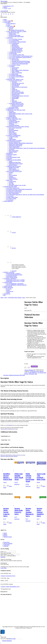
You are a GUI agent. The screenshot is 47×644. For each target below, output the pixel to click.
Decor (10, 174)
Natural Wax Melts (13, 123)
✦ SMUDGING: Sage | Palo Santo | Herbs (16, 110)
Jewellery (11, 173)
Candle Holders (12, 139)
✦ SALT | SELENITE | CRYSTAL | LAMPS (16, 31)
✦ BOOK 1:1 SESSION (9, 272)
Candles (11, 138)
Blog (4, 295)
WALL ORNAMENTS (14, 170)
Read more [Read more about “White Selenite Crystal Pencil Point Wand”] (28, 486)
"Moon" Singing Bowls (14, 147)
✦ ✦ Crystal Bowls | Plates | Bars (16, 55)
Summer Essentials (13, 179)
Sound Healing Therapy (11, 276)
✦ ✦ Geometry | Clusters (15, 65)
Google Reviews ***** (9, 6)
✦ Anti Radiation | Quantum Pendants (17, 42)
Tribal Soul (14, 101)
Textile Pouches (13, 181)
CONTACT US (7, 294)
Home (2, 298)
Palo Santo (11, 111)
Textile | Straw (9, 180)
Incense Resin (12, 115)
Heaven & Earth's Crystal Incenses (19, 87)
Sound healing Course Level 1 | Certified (15, 280)
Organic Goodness (16, 91)
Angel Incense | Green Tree (18, 83)
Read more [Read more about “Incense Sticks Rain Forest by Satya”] (17, 519)
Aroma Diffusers (13, 120)
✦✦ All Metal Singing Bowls (13, 188)
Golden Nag (14, 89)
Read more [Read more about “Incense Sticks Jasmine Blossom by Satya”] (28, 521)
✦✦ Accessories (10, 196)
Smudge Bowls (12, 116)
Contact (5, 533)
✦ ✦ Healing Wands (14, 74)
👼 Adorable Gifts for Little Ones (17, 30)
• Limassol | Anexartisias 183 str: (8, 576)
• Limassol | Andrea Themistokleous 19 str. (10, 587)
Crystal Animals (15, 68)
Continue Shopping (29, 370)
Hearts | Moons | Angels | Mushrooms (20, 70)
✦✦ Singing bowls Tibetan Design (14, 191)
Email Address (4, 554)
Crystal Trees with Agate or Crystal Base (21, 62)
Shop (6, 298)
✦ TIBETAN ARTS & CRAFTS (13, 166)
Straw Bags (11, 184)
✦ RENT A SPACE (8, 286)
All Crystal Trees (16, 60)
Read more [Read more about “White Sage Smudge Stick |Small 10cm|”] (17, 484)
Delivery (5, 7)
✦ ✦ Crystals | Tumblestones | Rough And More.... (20, 57)
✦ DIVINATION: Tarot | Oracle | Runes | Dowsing (18, 127)
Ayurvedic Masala (16, 84)
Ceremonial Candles (13, 137)
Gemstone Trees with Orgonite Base (20, 64)
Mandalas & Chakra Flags (15, 162)
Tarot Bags (11, 129)
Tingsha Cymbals (13, 152)
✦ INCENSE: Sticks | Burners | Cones (15, 79)
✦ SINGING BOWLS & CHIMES (14, 141)
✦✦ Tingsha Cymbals (11, 199)
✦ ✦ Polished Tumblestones (15, 75)
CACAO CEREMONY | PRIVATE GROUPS (16, 285)
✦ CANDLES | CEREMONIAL (13, 135)
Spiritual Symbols (13, 165)
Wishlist (8, 293)
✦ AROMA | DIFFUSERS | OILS (14, 119)
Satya (13, 100)
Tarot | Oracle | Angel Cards (15, 128)
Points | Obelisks (15, 71)
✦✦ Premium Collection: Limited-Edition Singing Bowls (19, 189)
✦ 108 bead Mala (13, 53)
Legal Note (6, 546)
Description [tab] (6, 375)
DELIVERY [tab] (22, 375)
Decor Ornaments (13, 175)
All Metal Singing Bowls (15, 142)
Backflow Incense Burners (18, 105)
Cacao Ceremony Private (12, 277)
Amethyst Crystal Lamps (15, 35)
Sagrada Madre (15, 98)
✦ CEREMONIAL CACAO (12, 109)
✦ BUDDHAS (9, 153)
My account (9, 289)
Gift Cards (11, 27)
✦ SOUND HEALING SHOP (10, 187)
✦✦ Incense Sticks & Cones (15, 81)
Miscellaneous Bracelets (17, 51)
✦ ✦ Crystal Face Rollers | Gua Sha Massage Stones (21, 56)
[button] (4, 4)
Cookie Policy (7, 545)
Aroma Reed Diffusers (14, 125)
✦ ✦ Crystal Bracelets (14, 43)
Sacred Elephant (15, 97)
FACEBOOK (10, 425)
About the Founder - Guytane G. (13, 273)
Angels (11, 161)
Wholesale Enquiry (8, 537)
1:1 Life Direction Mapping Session (14, 275)
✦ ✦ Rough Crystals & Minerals (16, 77)
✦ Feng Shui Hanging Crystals (13, 157)
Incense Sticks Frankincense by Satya (9, 429)
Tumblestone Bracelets (17, 49)
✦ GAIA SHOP (7, 22)
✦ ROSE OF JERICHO (11, 118)
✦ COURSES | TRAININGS (10, 279)
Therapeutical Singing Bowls (15, 146)
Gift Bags (11, 183)
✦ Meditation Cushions (11, 155)
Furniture (11, 176)
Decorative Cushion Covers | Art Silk (17, 185)
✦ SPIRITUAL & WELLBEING (14, 160)
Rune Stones (12, 132)
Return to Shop (12, 639)
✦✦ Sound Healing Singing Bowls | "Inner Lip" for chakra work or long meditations (25, 195)
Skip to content (4, 1)
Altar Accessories (13, 134)
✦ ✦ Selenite (12, 78)
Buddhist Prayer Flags (14, 168)
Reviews (5, 536)
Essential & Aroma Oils (14, 121)
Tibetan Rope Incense (17, 102)
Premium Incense (16, 95)
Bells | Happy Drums (14, 151)
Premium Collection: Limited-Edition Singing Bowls (21, 143)
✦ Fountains (9, 156)
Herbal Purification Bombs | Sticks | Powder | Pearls (21, 114)
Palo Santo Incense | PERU (18, 93)
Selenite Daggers (13, 133)
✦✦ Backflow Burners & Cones (16, 103)
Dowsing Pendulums (14, 130)
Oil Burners (12, 124)
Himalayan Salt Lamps (14, 33)
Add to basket (34, 366)
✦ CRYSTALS (10, 38)
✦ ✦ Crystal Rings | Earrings (15, 39)
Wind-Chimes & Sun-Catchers (16, 164)
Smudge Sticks (12, 112)
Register (8, 290)
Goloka (13, 88)
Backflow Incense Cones (17, 106)
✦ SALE (8, 25)
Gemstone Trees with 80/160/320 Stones (21, 61)
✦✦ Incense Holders (14, 107)
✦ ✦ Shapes (12, 66)
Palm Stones (15, 69)
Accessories (12, 149)
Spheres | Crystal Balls (17, 73)
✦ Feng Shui (9, 159)
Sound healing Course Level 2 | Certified (15, 281)
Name (2, 552)
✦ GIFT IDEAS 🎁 (11, 26)
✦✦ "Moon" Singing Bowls (12, 193)
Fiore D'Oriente (15, 86)
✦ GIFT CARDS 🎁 (8, 21)
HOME (5, 20)
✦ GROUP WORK (8, 282)
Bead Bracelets (15, 46)
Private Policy (6, 542)
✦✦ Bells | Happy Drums (12, 197)
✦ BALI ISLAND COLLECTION (14, 171)
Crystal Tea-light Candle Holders (16, 36)
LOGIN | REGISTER (8, 288)
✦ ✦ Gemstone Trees (14, 59)
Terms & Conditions (8, 544)
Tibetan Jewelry (13, 169)
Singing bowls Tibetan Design (16, 144)
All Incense (14, 82)
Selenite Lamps (12, 34)
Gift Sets (11, 29)
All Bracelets (15, 44)
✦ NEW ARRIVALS (11, 24)
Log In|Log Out (10, 291)
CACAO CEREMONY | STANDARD (15, 284)
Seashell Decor (12, 178)
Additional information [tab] (14, 375)
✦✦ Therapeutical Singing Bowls (14, 192)
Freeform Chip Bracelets (17, 48)
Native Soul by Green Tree (18, 92)
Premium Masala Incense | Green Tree (20, 96)
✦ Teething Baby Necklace (15, 52)
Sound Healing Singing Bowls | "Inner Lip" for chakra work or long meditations (27, 148)
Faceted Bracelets (16, 47)
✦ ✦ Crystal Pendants (14, 40)
